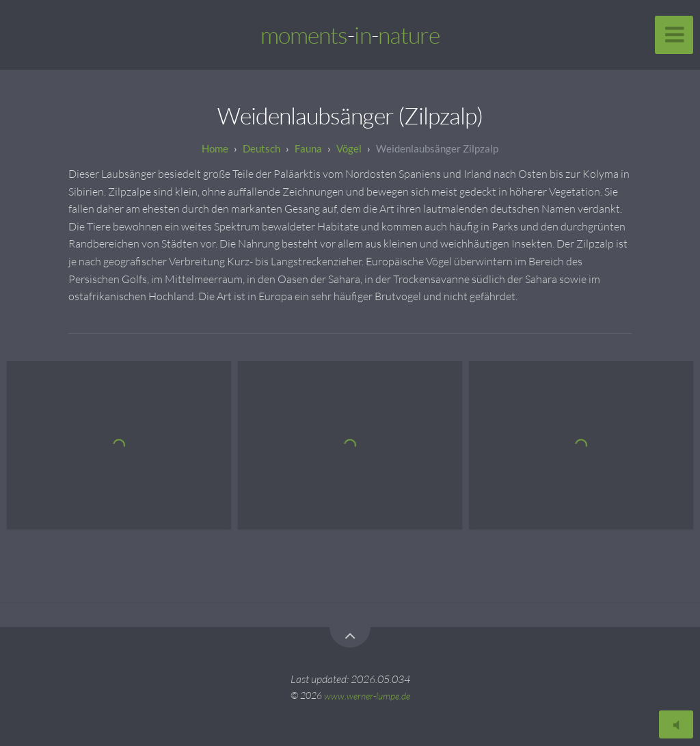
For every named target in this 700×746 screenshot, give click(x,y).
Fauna (308, 148)
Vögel (349, 148)
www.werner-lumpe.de (367, 695)
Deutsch (261, 148)
